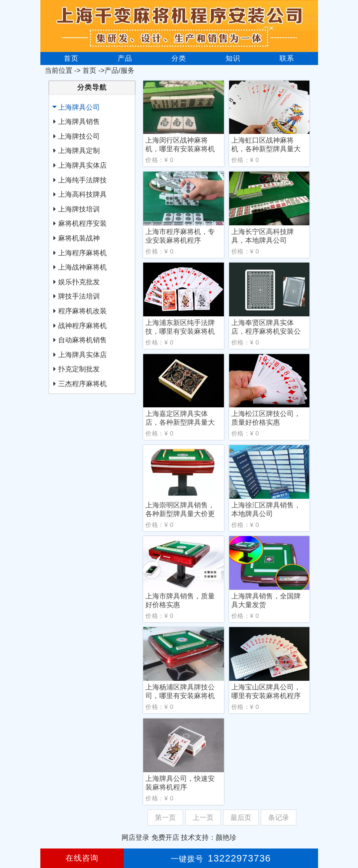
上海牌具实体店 (82, 165)
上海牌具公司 (79, 107)
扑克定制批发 (79, 369)
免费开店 (165, 837)
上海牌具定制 (79, 151)
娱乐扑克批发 (79, 282)
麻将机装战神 (79, 238)
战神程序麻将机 (82, 326)
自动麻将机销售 (82, 340)
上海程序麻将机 (82, 253)
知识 (233, 58)
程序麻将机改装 (82, 311)
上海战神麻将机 (82, 267)
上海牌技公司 (79, 136)
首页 (71, 58)
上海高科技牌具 (82, 194)
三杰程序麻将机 (82, 384)
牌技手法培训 (79, 296)
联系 (287, 58)
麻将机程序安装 (82, 223)
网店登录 (135, 837)
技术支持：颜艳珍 (209, 837)
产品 (125, 58)
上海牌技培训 (79, 209)
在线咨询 (82, 858)
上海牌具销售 (79, 122)
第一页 (165, 818)
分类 (179, 58)
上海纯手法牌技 (82, 180)
